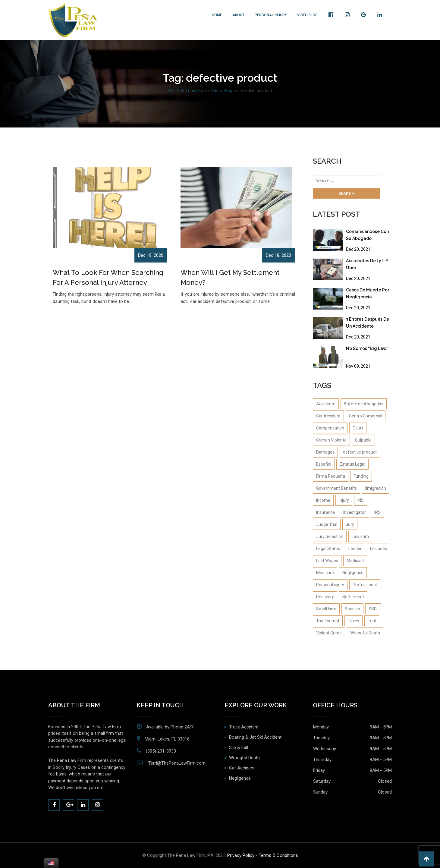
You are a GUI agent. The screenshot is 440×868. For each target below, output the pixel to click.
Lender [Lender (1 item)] (355, 549)
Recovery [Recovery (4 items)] (325, 597)
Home (217, 15)
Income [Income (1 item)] (323, 500)
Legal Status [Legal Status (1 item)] (328, 549)
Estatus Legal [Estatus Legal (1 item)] (352, 464)
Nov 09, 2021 (358, 366)
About (238, 15)
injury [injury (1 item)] (344, 500)
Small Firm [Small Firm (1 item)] (326, 609)
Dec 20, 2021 (358, 249)
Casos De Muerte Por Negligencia (368, 293)
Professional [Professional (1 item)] (365, 585)
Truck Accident (244, 727)
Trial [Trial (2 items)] (372, 621)
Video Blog (307, 15)
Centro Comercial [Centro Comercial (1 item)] (366, 416)
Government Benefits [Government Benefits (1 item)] (336, 488)
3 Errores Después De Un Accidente (368, 323)
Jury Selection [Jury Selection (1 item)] (330, 536)
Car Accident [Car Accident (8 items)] (328, 416)
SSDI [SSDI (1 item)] (373, 609)
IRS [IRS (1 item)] (377, 512)
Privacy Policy (241, 855)
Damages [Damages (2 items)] (325, 452)
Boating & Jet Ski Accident (255, 737)
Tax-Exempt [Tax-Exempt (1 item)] (328, 621)
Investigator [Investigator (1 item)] (355, 512)
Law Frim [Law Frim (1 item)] (360, 536)
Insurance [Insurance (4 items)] (325, 512)
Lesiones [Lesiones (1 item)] (379, 549)
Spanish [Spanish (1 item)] (352, 609)
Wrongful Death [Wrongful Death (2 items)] (365, 633)
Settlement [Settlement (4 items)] (353, 597)
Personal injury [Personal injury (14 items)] (330, 585)
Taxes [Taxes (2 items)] (354, 621)
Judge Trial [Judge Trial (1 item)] (327, 524)
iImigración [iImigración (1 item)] (376, 488)
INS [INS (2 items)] (361, 500)
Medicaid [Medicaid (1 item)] (355, 561)
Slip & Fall (239, 747)
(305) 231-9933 (161, 751)
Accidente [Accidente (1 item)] (326, 404)
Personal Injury (271, 15)
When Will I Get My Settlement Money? (230, 277)
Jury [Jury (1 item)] (350, 524)
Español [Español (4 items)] (324, 464)
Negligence (240, 778)
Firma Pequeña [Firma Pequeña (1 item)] (331, 476)
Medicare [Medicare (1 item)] (325, 573)
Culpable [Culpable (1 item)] (363, 440)
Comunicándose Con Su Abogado (367, 235)
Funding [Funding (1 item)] (361, 476)
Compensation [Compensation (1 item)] (330, 428)
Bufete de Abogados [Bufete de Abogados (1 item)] (364, 404)
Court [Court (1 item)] (358, 428)
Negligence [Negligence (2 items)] (353, 573)
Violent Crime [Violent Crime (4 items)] (329, 633)
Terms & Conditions (278, 855)
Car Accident (242, 768)
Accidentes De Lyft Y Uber (367, 264)
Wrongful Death (244, 758)
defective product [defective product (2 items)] (360, 452)
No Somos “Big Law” (367, 348)
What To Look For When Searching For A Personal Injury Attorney (108, 277)
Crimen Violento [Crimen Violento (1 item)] (331, 440)
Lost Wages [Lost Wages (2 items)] (327, 561)
